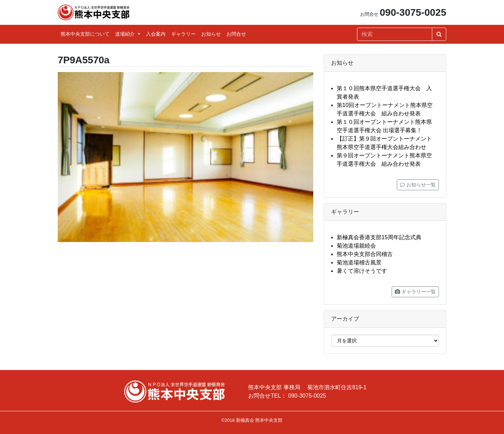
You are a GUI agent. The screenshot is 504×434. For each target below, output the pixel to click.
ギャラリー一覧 (415, 292)
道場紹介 (126, 34)
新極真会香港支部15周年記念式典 (379, 237)
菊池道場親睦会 (356, 246)
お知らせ (211, 34)
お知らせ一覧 (418, 185)
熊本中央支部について (85, 34)
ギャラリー (183, 34)
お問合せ (236, 34)
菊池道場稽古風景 (359, 262)
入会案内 (156, 34)
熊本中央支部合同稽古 (365, 254)
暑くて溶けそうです (362, 271)
